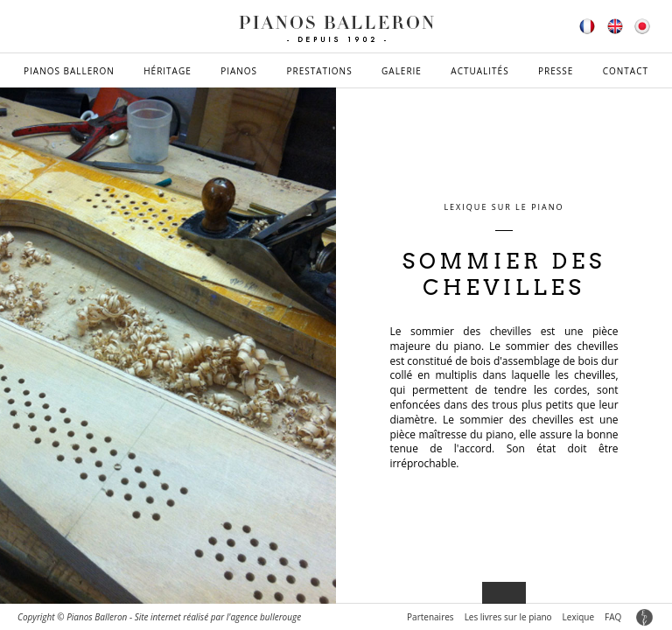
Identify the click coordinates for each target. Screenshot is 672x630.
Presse (556, 71)
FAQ (613, 617)
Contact (626, 71)
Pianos (239, 71)
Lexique (578, 617)
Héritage (168, 71)
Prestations (319, 71)
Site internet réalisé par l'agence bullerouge (218, 617)
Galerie (402, 71)
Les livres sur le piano (508, 617)
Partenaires (430, 617)
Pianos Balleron (69, 71)
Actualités (479, 71)
